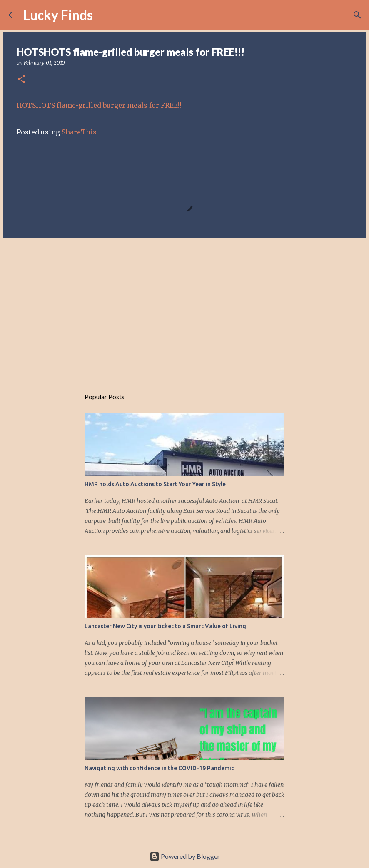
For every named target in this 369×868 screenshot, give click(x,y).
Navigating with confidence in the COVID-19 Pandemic (159, 768)
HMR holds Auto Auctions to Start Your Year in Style (155, 484)
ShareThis (79, 132)
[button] (22, 80)
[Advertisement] (184, 308)
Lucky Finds (58, 15)
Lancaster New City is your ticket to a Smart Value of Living (165, 626)
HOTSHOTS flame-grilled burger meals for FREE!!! (100, 105)
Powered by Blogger (185, 856)
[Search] (105, 15)
